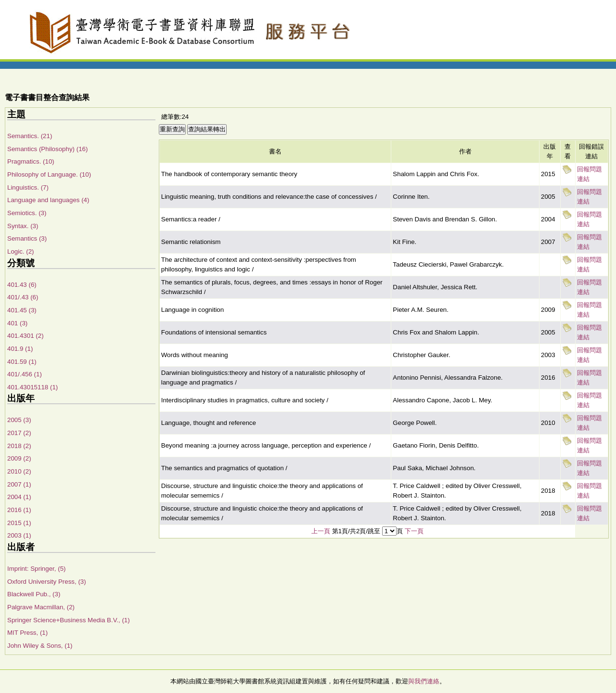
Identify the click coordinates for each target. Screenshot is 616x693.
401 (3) (17, 323)
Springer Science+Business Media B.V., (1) (69, 620)
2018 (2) (19, 446)
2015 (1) (19, 523)
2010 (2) (19, 471)
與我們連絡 (424, 681)
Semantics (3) (27, 238)
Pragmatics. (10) (31, 161)
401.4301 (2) (26, 336)
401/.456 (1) (25, 374)
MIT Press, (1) (27, 633)
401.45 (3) (22, 310)
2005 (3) (19, 420)
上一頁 (321, 531)
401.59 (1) (22, 362)
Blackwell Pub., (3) (34, 594)
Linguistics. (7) (28, 187)
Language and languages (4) (48, 200)
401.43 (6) (22, 285)
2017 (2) (19, 433)
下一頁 (414, 531)
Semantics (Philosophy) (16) (47, 149)
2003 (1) (19, 535)
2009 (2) (19, 458)
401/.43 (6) (23, 297)
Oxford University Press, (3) (47, 582)
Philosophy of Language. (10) (49, 174)
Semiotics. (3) (27, 213)
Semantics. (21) (30, 136)
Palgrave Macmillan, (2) (41, 607)
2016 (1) (19, 510)
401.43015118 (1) (32, 387)
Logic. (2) (21, 251)
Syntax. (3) (23, 226)
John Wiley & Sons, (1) (40, 646)
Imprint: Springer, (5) (36, 569)
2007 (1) (19, 484)
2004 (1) (19, 497)
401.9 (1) (20, 349)
